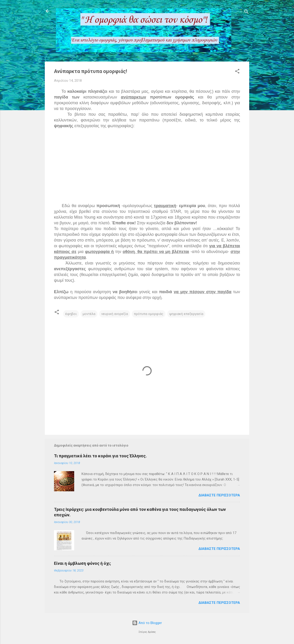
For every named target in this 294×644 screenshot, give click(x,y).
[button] (237, 72)
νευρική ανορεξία (115, 314)
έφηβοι (71, 314)
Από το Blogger (147, 623)
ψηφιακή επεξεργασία (186, 314)
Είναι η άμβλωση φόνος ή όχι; (82, 563)
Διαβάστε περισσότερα (219, 495)
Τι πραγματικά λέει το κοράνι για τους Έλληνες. (100, 456)
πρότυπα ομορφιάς (149, 314)
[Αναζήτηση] (246, 13)
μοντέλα (89, 314)
